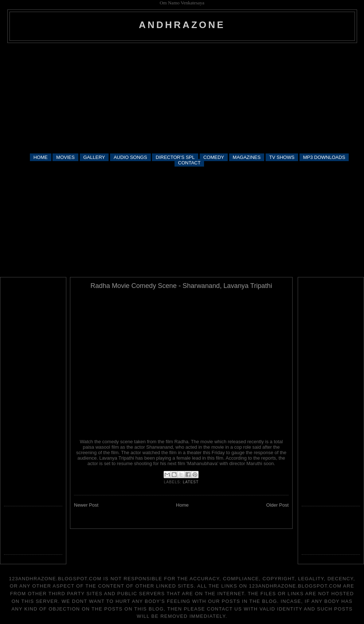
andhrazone (182, 25)
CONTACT (189, 163)
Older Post (277, 505)
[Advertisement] (182, 98)
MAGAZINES (247, 157)
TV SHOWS (282, 157)
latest (191, 482)
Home (182, 505)
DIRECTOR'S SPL (175, 157)
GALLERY (94, 157)
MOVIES (65, 157)
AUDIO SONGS (130, 157)
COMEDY (214, 157)
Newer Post (86, 505)
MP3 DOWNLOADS (324, 157)
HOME (41, 157)
